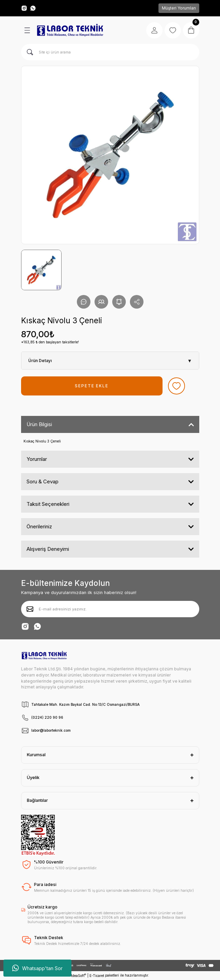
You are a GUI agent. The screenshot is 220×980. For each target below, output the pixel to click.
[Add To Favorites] (176, 386)
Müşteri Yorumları (179, 8)
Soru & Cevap (43, 481)
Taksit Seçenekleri (48, 504)
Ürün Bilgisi (39, 424)
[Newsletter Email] (110, 609)
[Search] (110, 52)
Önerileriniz (39, 526)
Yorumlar (37, 459)
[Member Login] (154, 30)
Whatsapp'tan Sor (37, 968)
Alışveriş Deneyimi (48, 549)
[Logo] (70, 30)
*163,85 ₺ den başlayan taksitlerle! (50, 342)
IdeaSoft (79, 975)
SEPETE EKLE (92, 386)
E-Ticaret (97, 976)
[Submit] (30, 609)
